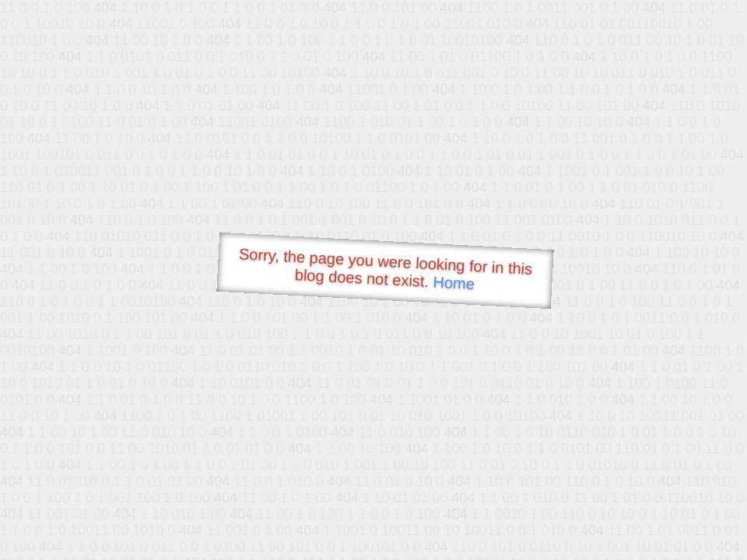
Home (454, 283)
